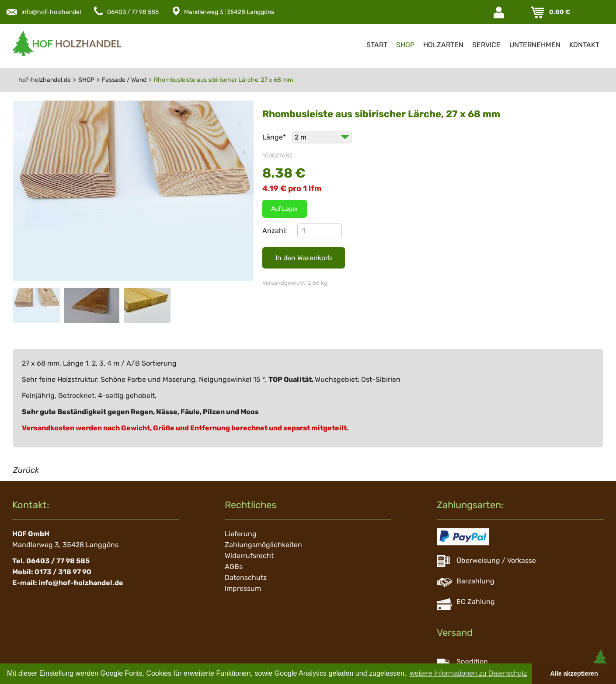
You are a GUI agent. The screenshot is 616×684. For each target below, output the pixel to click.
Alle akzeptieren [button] (574, 674)
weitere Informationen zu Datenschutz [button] (468, 673)
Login (500, 12)
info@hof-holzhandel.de (56, 12)
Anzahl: (275, 231)
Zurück (26, 470)
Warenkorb (538, 12)
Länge (275, 137)
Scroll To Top (601, 662)
